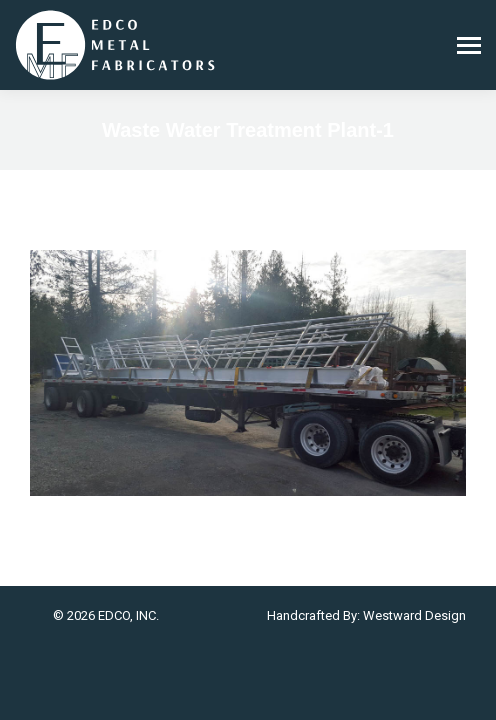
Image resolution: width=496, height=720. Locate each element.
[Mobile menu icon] (469, 45)
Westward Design (414, 615)
